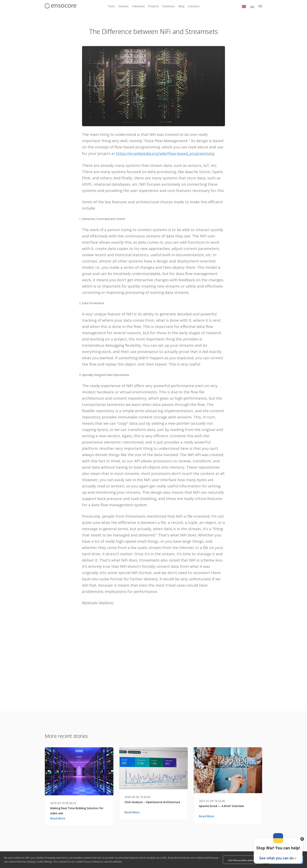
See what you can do (276, 858)
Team (111, 6)
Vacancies (168, 6)
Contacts (194, 6)
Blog (181, 6)
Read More (58, 818)
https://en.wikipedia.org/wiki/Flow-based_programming (165, 153)
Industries (138, 6)
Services (123, 6)
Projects (153, 6)
